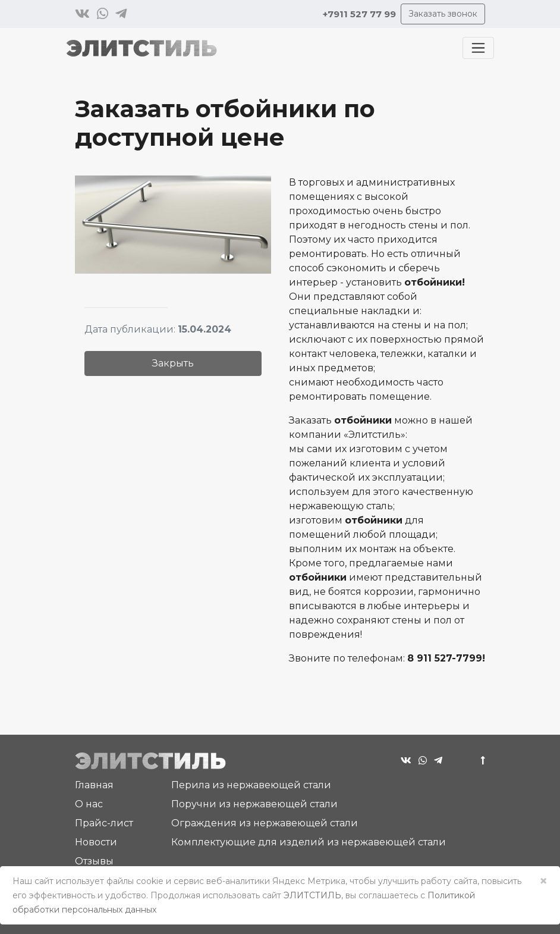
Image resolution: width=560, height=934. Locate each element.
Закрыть (173, 363)
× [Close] (543, 881)
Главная (94, 785)
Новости (96, 842)
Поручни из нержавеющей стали (254, 804)
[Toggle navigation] (478, 48)
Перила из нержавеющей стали (251, 785)
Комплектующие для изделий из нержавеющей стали (309, 842)
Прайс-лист (104, 823)
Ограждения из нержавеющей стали (265, 823)
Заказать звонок (443, 14)
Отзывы (94, 861)
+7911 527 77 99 (359, 14)
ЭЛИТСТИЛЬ (312, 895)
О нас (89, 804)
